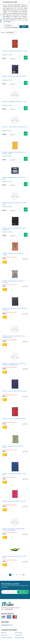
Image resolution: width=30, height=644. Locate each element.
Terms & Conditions (7, 638)
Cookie (5, 22)
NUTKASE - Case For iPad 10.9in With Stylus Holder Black (14, 229)
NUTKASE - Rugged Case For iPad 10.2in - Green (13, 447)
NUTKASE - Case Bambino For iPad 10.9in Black (15, 127)
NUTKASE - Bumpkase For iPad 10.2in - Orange (15, 51)
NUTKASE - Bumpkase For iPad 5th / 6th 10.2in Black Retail (15, 309)
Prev (7, 575)
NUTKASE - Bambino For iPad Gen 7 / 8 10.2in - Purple (15, 204)
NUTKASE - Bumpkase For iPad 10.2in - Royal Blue (14, 474)
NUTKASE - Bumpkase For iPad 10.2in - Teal (14, 102)
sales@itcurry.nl (7, 625)
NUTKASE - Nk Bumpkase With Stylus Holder (14, 76)
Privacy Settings (19, 638)
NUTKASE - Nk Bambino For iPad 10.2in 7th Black (14, 178)
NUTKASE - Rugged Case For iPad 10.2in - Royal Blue (13, 282)
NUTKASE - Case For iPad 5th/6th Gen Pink (14, 501)
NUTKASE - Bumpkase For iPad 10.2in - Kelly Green (14, 557)
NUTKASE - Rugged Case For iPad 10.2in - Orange (13, 254)
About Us (4, 633)
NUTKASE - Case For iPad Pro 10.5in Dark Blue (14, 391)
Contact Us (4, 635)
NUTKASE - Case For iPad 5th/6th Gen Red (14, 419)
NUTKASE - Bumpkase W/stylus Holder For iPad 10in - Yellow (14, 153)
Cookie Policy (19, 635)
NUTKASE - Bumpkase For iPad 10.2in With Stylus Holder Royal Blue (14, 529)
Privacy (22, 20)
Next (23, 575)
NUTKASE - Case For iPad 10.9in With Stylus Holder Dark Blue (14, 337)
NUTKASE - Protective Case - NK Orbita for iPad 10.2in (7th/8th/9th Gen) (14, 364)
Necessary (8, 25)
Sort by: (3, 32)
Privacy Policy (19, 633)
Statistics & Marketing (11, 27)
